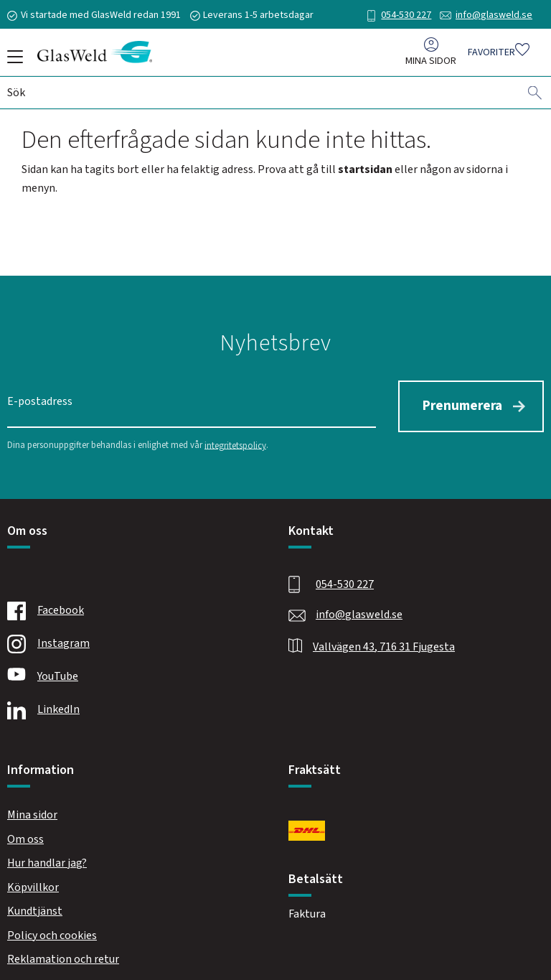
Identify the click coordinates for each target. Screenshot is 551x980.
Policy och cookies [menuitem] (52, 932)
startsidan (365, 169)
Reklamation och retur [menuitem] (63, 956)
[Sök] (535, 95)
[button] (13, 62)
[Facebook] (131, 607)
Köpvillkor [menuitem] (33, 884)
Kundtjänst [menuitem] (35, 907)
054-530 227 (406, 15)
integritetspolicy (235, 442)
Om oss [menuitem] (25, 835)
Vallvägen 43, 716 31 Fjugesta (384, 643)
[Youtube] (131, 673)
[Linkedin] (131, 706)
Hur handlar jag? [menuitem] (47, 859)
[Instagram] (131, 640)
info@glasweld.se (494, 15)
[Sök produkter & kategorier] (263, 95)
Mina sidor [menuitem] (431, 64)
